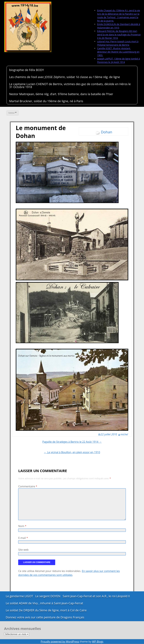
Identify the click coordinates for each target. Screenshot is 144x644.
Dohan (106, 132)
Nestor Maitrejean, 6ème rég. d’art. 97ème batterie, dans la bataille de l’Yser (61, 94)
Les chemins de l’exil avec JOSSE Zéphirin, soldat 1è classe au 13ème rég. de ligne (65, 77)
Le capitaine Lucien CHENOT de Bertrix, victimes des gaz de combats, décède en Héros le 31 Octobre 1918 (70, 85)
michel (124, 434)
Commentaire (28, 486)
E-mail (23, 538)
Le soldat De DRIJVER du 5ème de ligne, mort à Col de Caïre (46, 610)
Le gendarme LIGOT (19, 596)
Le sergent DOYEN (48, 596)
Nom (22, 526)
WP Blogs (98, 642)
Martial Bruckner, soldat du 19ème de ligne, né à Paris (46, 101)
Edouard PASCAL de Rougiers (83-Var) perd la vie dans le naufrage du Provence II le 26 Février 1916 (119, 35)
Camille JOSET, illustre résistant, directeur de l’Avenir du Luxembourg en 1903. (118, 52)
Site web (23, 550)
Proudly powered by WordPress (60, 642)
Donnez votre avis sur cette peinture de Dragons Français (45, 617)
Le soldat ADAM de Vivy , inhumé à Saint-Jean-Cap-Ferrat (44, 603)
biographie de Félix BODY (27, 70)
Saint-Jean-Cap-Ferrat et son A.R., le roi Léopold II (96, 596)
